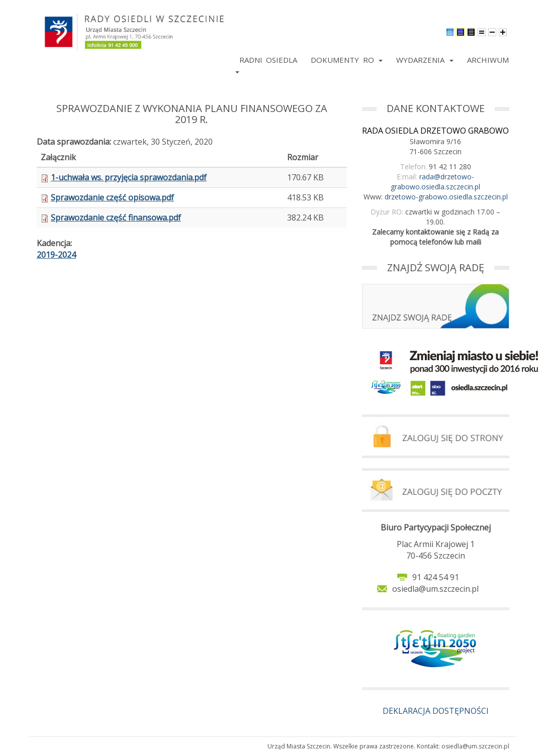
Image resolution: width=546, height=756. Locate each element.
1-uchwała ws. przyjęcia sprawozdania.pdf (129, 177)
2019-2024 (56, 255)
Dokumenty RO (347, 60)
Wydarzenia (425, 60)
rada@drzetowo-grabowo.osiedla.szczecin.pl (435, 182)
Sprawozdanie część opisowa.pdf (112, 197)
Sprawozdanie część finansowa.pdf (116, 218)
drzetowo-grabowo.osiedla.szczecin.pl (446, 197)
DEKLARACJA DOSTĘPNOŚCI (436, 711)
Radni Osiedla (268, 60)
